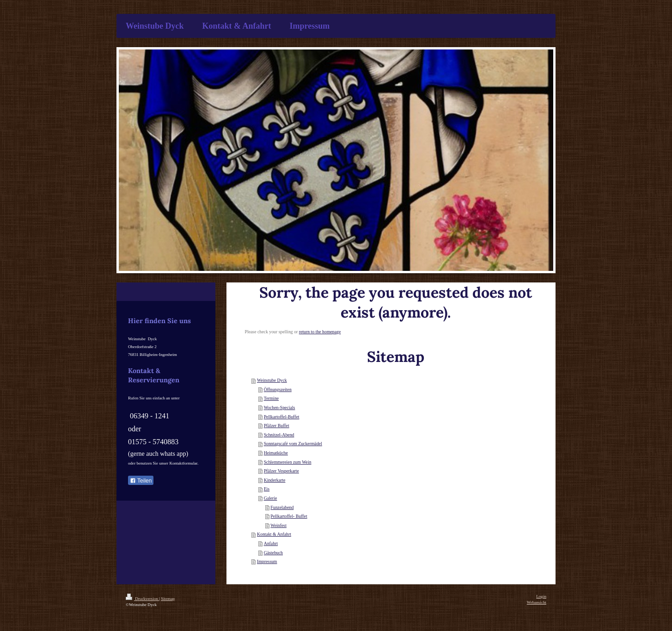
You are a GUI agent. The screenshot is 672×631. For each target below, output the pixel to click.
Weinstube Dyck (272, 380)
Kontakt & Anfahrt (274, 534)
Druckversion (142, 599)
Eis (267, 489)
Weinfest (278, 525)
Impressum (267, 561)
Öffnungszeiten (278, 389)
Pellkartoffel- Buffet (289, 516)
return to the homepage (320, 332)
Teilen (141, 481)
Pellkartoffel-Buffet (282, 417)
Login (541, 596)
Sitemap (168, 599)
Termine (272, 398)
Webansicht (537, 602)
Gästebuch (273, 553)
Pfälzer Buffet (277, 426)
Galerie (271, 498)
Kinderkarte (275, 480)
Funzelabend (282, 507)
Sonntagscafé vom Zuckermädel (293, 444)
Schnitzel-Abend (279, 435)
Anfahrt (271, 543)
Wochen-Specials (280, 407)
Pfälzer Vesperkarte (281, 471)
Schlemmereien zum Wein (288, 462)
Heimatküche (276, 453)
